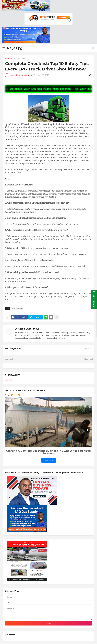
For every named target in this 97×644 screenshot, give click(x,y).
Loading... (9, 380)
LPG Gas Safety (19, 59)
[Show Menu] (3, 48)
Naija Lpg (15, 48)
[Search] (94, 48)
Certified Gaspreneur (27, 329)
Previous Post (10, 359)
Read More (49, 460)
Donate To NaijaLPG (94, 299)
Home (8, 59)
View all (89, 349)
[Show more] (56, 317)
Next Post (89, 359)
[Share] (90, 75)
